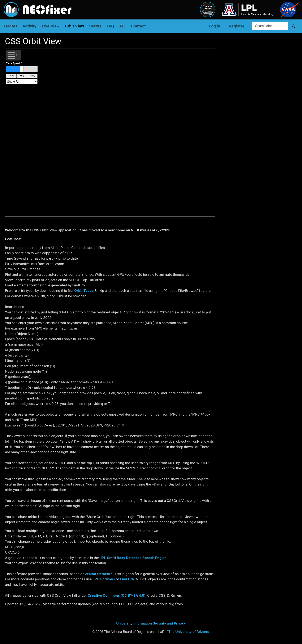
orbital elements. (99, 574)
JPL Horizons (104, 579)
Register (237, 26)
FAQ (110, 26)
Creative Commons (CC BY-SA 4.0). (117, 595)
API (122, 26)
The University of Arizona (189, 632)
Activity (30, 26)
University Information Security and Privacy (151, 623)
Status (95, 26)
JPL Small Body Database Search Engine (133, 558)
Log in (215, 26)
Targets (10, 26)
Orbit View (74, 26)
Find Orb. (128, 579)
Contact (138, 26)
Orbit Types (84, 291)
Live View (51, 26)
